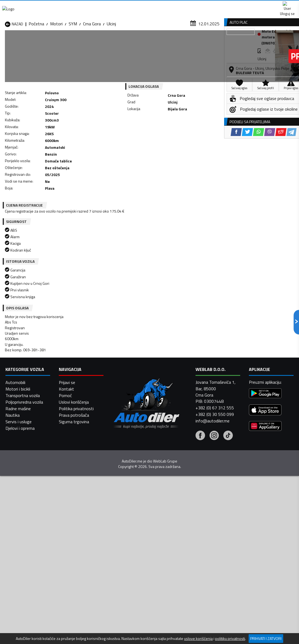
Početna (36, 53)
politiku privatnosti (230, 639)
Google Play (100, 5)
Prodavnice (63, 42)
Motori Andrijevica (21, 518)
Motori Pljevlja (174, 537)
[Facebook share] (139, 139)
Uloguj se (261, 5)
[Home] (5, 42)
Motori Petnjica (71, 537)
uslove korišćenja (198, 639)
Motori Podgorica (73, 544)
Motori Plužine (18, 544)
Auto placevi (97, 42)
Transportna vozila (23, 624)
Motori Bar (67, 518)
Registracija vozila (242, 42)
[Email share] (184, 139)
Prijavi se (67, 611)
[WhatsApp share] (161, 139)
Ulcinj (111, 53)
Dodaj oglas (283, 42)
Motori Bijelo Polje (177, 518)
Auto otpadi (162, 42)
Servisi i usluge (199, 42)
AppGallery (170, 6)
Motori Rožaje (122, 544)
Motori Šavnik (70, 551)
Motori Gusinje (174, 524)
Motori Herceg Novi (23, 531)
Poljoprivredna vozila (24, 630)
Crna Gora (92, 53)
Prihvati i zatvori (266, 638)
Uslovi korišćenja (74, 630)
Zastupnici (129, 42)
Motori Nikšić (17, 537)
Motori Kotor (121, 531)
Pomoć (65, 624)
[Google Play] (265, 622)
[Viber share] (173, 139)
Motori (56, 53)
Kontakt (232, 5)
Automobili (15, 611)
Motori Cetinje (70, 524)
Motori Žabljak (122, 551)
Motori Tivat (172, 544)
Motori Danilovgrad (127, 524)
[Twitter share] (150, 139)
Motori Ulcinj (16, 551)
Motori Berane (122, 518)
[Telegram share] (194, 139)
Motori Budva (17, 524)
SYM (73, 53)
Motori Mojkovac (176, 531)
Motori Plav (120, 537)
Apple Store (136, 5)
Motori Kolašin (70, 531)
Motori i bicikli (18, 617)
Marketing (202, 6)
